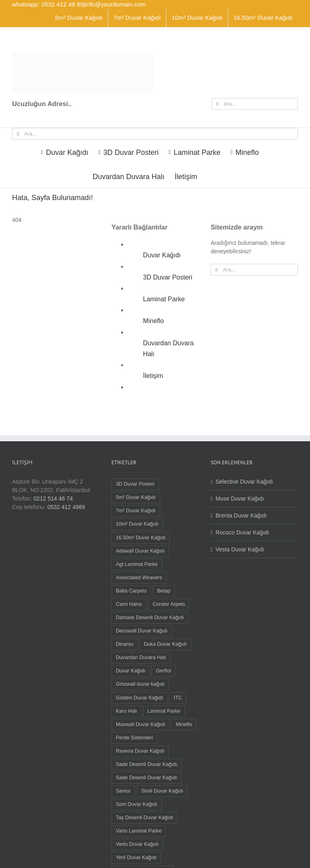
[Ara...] (255, 104)
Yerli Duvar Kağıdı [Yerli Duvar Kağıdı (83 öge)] (136, 858)
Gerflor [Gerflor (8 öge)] (164, 671)
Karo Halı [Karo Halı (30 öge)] (127, 711)
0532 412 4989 (66, 507)
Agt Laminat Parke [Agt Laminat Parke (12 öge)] (137, 564)
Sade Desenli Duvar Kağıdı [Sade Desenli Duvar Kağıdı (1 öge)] (147, 778)
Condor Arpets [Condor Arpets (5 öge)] (169, 604)
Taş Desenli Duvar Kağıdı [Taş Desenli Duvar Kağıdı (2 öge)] (145, 818)
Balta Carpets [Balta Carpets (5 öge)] (131, 591)
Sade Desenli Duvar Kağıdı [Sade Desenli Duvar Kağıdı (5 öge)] (147, 764)
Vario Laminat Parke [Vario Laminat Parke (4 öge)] (139, 831)
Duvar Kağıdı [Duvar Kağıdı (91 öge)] (131, 671)
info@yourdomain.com (115, 4)
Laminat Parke (164, 299)
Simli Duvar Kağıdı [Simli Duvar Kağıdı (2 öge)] (162, 791)
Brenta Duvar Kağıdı (241, 515)
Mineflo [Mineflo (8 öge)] (184, 724)
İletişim (153, 376)
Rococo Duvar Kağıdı (242, 532)
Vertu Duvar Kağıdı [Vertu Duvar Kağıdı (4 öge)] (137, 844)
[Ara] (217, 104)
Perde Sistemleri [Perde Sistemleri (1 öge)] (134, 738)
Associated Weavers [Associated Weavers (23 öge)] (139, 578)
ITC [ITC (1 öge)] (178, 698)
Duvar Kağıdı (162, 255)
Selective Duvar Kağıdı (244, 482)
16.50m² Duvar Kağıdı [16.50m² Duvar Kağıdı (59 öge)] (141, 538)
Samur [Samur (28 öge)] (123, 791)
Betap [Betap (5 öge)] (164, 591)
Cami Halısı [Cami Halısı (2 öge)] (129, 604)
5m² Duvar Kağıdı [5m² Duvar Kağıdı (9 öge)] (136, 497)
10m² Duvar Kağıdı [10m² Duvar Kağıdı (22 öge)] (137, 524)
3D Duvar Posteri (168, 277)
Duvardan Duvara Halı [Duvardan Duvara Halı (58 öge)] (141, 657)
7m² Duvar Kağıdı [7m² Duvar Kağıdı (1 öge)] (136, 511)
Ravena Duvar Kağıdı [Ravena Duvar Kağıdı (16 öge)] (140, 751)
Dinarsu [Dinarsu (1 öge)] (125, 644)
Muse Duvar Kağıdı (240, 499)
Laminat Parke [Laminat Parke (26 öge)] (164, 711)
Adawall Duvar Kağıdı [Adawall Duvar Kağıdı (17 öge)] (140, 551)
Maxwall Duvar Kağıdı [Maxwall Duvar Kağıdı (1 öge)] (141, 724)
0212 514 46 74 (53, 499)
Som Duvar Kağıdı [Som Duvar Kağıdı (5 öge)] (137, 804)
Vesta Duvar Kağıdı (240, 549)
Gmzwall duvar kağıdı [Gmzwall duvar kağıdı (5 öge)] (140, 684)
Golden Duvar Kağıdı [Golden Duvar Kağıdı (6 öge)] (140, 698)
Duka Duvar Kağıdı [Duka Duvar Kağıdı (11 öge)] (165, 644)
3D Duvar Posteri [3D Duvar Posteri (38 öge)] (135, 484)
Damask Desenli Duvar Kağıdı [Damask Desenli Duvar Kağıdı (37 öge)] (150, 618)
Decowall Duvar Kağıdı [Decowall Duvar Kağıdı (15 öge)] (142, 631)
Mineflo (153, 321)
